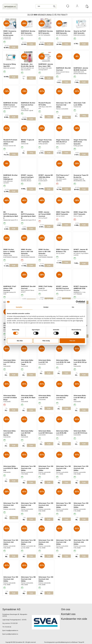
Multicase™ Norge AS (78, 642)
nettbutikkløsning (62, 642)
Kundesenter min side (74, 619)
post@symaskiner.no (12, 634)
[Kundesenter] (68, 6)
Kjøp (14, 47)
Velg (49, 117)
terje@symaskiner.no (12, 630)
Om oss (66, 609)
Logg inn (77, 8)
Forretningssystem (50, 642)
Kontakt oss (68, 614)
